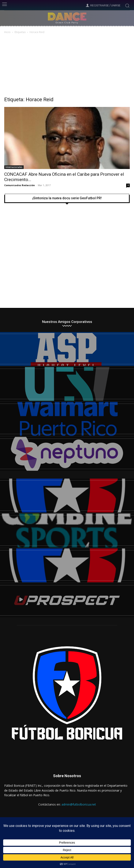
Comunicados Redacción (20, 185)
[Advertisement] (67, 66)
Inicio (7, 32)
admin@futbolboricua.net (79, 804)
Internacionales (14, 167)
